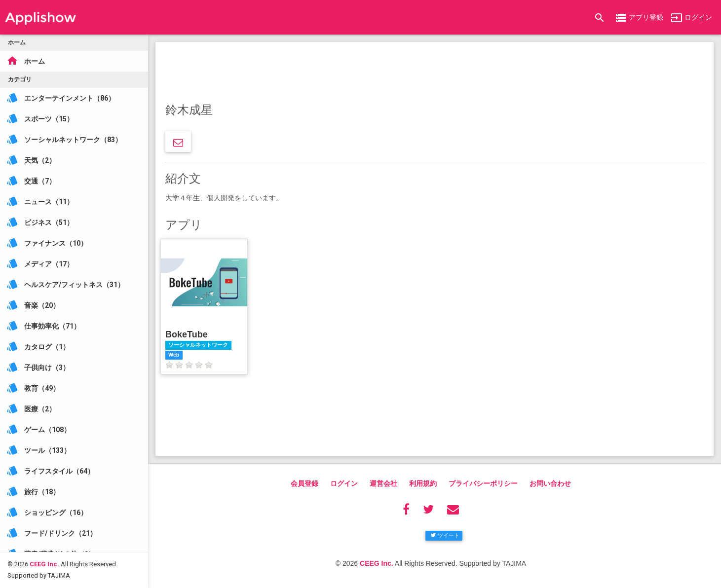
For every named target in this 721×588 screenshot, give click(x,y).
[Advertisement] (435, 74)
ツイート (445, 535)
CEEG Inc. (44, 556)
